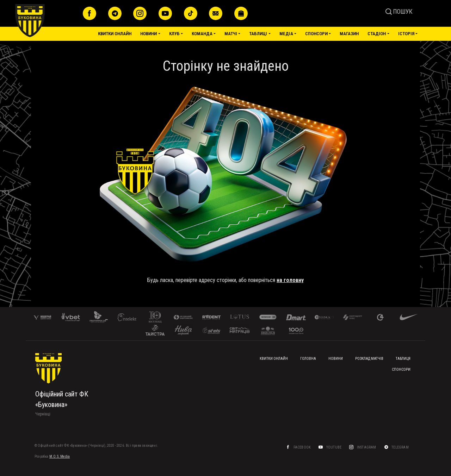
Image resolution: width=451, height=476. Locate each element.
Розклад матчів (369, 359)
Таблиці (258, 34)
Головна (308, 359)
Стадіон (377, 34)
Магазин (349, 34)
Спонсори (316, 34)
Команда (202, 34)
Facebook (303, 447)
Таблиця (403, 359)
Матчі (231, 34)
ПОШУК (399, 11)
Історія (406, 34)
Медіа (286, 34)
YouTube (334, 447)
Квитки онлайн (115, 34)
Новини (149, 34)
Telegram (400, 447)
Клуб (174, 34)
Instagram (367, 447)
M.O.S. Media (60, 456)
